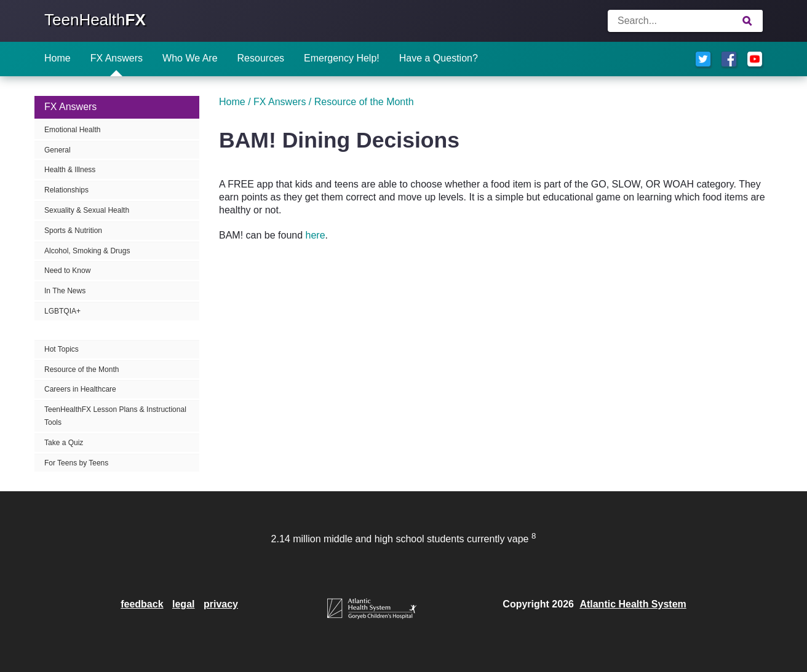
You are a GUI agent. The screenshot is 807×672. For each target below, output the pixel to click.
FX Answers (117, 58)
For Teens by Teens (76, 463)
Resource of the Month (81, 370)
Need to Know (67, 271)
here (316, 235)
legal (183, 604)
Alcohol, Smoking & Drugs (87, 251)
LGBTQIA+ (62, 311)
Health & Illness (70, 170)
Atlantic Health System (633, 604)
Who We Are (190, 58)
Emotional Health (72, 130)
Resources (261, 58)
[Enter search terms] (685, 21)
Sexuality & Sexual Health (87, 210)
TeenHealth (95, 20)
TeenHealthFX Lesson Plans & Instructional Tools (115, 416)
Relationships (66, 190)
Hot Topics (62, 349)
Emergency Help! (342, 58)
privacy (221, 604)
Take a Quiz (64, 443)
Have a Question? (439, 58)
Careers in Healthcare (80, 389)
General (58, 150)
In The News (65, 291)
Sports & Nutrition (73, 231)
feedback (142, 604)
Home (58, 58)
